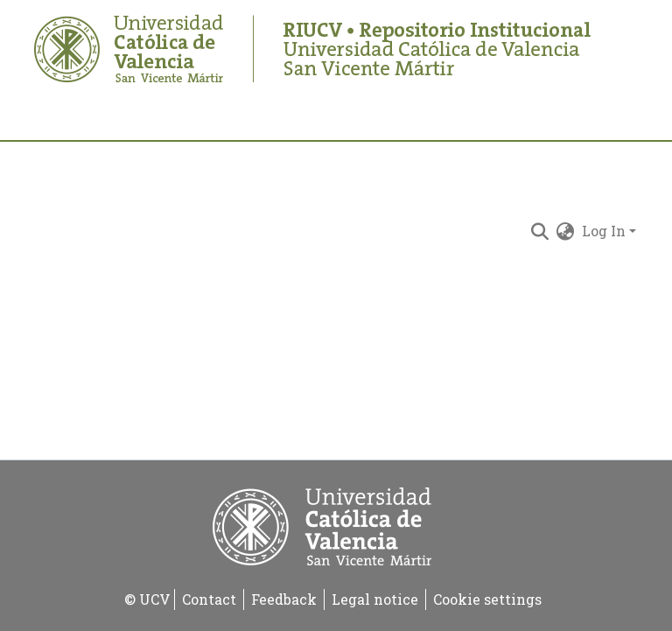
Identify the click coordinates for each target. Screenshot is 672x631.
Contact (209, 599)
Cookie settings (487, 599)
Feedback (284, 599)
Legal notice (375, 599)
